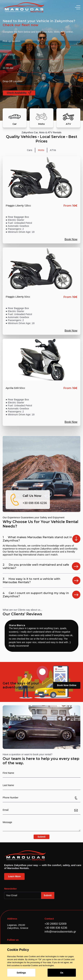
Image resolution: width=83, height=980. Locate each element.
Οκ (62, 973)
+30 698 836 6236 (35, 503)
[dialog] (41, 962)
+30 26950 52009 (55, 924)
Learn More (14, 876)
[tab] (30, 150)
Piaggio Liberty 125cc (18, 206)
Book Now (71, 239)
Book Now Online (67, 685)
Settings (21, 973)
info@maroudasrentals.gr (60, 932)
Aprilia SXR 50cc (15, 388)
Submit (41, 837)
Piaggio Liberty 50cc (18, 297)
